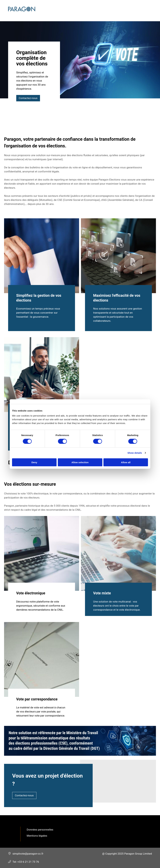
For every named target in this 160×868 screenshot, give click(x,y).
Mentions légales (37, 836)
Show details (135, 453)
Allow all (126, 462)
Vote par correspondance (37, 699)
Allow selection (80, 462)
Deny (34, 462)
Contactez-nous (28, 98)
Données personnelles (40, 830)
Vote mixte (102, 593)
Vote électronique (31, 593)
